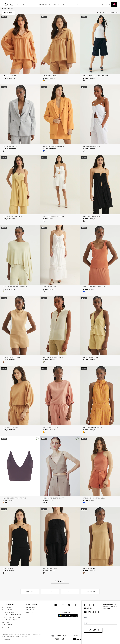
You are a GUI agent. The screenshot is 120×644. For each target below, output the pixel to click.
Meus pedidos (31, 607)
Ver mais (60, 581)
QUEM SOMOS (6, 607)
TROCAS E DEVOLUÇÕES (10, 620)
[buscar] (17, 5)
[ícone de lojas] (103, 5)
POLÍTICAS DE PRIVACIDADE (11, 617)
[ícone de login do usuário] (109, 5)
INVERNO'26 (43, 5)
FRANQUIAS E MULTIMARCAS (11, 615)
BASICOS (61, 5)
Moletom (69, 5)
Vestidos (52, 5)
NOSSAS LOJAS (7, 610)
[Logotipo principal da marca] (9, 5)
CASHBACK (5, 627)
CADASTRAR (93, 630)
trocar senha (31, 612)
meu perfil (30, 610)
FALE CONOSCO (7, 625)
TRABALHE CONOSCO (9, 612)
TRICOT (70, 591)
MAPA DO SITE (7, 622)
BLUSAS (30, 591)
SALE (77, 5)
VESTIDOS (90, 591)
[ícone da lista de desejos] (106, 5)
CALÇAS (50, 591)
